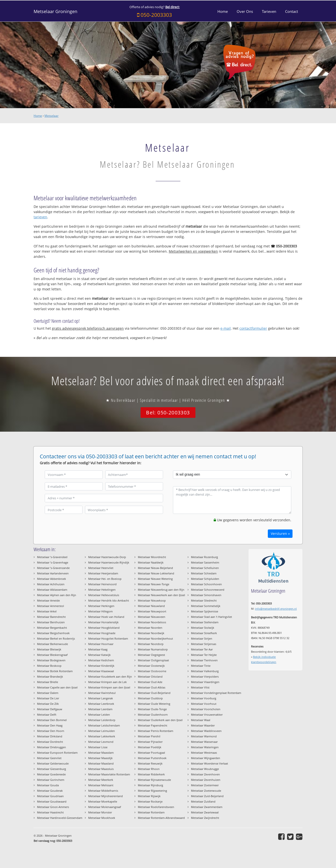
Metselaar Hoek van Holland (106, 617)
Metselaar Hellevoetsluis (104, 595)
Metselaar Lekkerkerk (102, 736)
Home (38, 116)
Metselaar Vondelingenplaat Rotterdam (216, 693)
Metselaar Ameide (48, 600)
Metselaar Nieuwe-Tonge (154, 584)
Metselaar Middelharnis (103, 791)
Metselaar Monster (100, 812)
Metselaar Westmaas (204, 753)
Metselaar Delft (47, 715)
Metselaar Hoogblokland (104, 628)
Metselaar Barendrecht (51, 617)
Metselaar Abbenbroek (52, 579)
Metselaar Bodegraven (51, 660)
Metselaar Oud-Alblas (152, 687)
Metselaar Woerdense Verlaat (210, 763)
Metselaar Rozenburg (204, 557)
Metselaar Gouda (48, 785)
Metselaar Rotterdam (151, 812)
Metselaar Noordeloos (152, 622)
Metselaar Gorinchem (51, 780)
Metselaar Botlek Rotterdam (55, 671)
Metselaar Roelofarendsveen (156, 807)
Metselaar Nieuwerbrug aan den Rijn (161, 590)
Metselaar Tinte (201, 666)
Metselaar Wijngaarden (206, 758)
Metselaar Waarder (203, 725)
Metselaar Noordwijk (151, 633)
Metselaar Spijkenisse (205, 611)
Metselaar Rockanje (150, 801)
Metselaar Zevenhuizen (206, 780)
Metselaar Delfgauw (50, 709)
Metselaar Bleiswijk (49, 649)
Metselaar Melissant (101, 785)
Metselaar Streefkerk (204, 633)
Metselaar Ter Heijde (204, 655)
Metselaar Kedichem (101, 660)
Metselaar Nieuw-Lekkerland (156, 573)
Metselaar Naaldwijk (151, 562)
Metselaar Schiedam (204, 573)
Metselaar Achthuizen (51, 584)
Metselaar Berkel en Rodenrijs (56, 638)
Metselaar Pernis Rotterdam (156, 731)
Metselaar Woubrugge (205, 769)
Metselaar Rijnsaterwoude (154, 780)
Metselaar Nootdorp (151, 644)
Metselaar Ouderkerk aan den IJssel (160, 720)
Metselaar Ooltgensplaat (153, 660)
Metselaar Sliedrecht (204, 600)
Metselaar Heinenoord (102, 584)
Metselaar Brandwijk (50, 676)
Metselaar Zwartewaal (205, 812)
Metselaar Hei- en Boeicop (105, 579)
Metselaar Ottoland (150, 676)
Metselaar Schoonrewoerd (208, 590)
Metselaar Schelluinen (205, 568)
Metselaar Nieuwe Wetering (155, 579)
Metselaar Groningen (55, 11)
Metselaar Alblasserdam (52, 590)
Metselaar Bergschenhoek (53, 633)
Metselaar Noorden (150, 628)
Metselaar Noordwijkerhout (155, 638)
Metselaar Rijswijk (149, 796)
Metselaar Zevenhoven (205, 774)
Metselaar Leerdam (100, 709)
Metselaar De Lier (48, 698)
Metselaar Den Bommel (52, 720)
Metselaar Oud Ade (150, 682)
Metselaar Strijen (202, 638)
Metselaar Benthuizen (51, 622)
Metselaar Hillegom (100, 611)
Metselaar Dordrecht (50, 742)
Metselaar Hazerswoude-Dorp (107, 557)
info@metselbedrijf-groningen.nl (276, 609)
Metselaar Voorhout (204, 704)
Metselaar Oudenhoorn (153, 715)
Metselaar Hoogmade (102, 633)
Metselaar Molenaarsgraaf (105, 807)
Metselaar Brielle (48, 682)
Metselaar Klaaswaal (101, 671)
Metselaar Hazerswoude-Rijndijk (109, 562)
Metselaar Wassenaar (204, 742)
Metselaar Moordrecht (152, 557)
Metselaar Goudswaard (52, 801)
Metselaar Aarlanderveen (53, 573)
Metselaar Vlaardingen (205, 682)
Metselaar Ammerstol (51, 606)
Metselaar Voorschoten (206, 709)
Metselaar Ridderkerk (151, 774)
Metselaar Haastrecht (50, 812)
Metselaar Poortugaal (151, 753)
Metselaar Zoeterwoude (206, 791)
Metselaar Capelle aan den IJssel (57, 687)
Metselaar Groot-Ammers (53, 807)
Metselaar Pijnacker (150, 742)
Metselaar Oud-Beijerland (154, 693)
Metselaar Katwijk (99, 655)
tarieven (40, 217)
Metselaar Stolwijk (203, 628)
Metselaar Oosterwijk (151, 666)
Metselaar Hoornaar (101, 644)
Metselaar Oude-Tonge (152, 709)
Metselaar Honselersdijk (103, 622)
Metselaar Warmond (204, 736)
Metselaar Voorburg (204, 698)
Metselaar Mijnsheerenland (105, 796)
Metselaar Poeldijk (150, 747)
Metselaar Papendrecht (153, 725)
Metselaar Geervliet (49, 758)
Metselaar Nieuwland (151, 606)
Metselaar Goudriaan (50, 796)
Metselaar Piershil (149, 736)
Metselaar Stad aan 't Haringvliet (211, 617)
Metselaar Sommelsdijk (206, 606)
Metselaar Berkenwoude (52, 644)
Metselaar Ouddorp (150, 698)
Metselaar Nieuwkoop (152, 600)
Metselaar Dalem (48, 693)
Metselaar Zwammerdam (207, 807)
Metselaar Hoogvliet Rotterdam (108, 638)
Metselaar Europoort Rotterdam (57, 753)
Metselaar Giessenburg (52, 769)
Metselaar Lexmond (101, 742)
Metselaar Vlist (200, 687)
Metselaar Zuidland (203, 801)
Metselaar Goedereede (51, 774)
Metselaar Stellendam (205, 622)
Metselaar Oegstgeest (151, 655)
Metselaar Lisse (98, 747)
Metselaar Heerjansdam (103, 573)
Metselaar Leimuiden (102, 731)
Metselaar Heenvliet (101, 568)
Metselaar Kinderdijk (101, 666)
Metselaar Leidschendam (104, 725)
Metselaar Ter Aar (202, 649)
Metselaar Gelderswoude (53, 763)
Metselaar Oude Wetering (154, 704)
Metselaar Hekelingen (102, 590)
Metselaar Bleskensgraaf (52, 655)
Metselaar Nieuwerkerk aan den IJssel (161, 595)
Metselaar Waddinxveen (206, 731)
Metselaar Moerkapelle (103, 801)
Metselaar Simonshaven (206, 595)
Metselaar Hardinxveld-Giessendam (60, 818)
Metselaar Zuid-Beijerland (207, 796)
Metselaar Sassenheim (205, 562)
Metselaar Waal (201, 720)
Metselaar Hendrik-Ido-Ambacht (109, 600)
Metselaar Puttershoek (152, 758)
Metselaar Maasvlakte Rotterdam (109, 774)
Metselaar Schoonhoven (206, 584)
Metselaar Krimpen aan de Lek (107, 682)
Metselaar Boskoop (49, 666)
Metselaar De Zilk (48, 704)
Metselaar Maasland (101, 763)
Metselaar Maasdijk (100, 758)
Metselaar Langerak (101, 698)
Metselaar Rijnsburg (150, 785)
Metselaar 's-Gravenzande (53, 568)
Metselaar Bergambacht (52, 628)
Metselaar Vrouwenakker (207, 715)
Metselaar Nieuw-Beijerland (155, 568)
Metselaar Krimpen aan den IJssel (109, 687)
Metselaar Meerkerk (101, 780)
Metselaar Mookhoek (102, 818)
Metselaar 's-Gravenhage (53, 562)
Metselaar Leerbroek (101, 704)
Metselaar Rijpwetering (152, 791)
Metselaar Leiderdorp (102, 720)
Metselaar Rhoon (149, 769)
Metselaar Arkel (47, 611)
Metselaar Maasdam (101, 753)
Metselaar (52, 116)
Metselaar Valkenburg (205, 671)
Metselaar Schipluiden (205, 579)
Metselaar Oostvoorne (152, 671)
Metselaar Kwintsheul (102, 693)
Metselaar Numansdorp (153, 649)
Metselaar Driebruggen (52, 747)
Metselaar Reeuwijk (150, 763)
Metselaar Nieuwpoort (152, 611)
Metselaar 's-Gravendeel (52, 557)
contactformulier (253, 328)
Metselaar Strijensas (204, 644)
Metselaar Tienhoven (204, 660)
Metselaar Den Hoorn (51, 731)
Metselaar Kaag (98, 649)
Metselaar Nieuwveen (152, 617)
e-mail (226, 328)
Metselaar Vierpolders (205, 676)
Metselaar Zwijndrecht (205, 818)
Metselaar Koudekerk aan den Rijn (110, 676)
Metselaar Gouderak (50, 791)
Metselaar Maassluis (101, 769)
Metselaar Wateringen (205, 747)
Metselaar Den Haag (50, 725)
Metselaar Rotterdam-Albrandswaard (161, 818)
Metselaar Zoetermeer (205, 785)
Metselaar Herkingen (101, 606)
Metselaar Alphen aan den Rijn (57, 595)
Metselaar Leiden (99, 715)
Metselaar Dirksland (50, 736)
